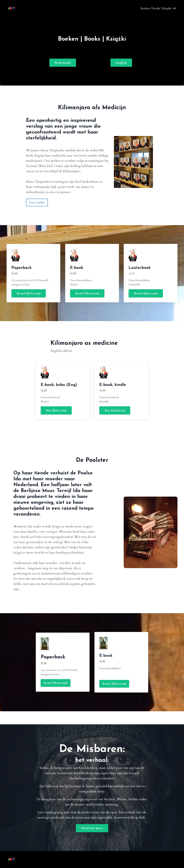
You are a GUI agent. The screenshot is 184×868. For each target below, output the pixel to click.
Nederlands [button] (63, 63)
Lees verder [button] (37, 203)
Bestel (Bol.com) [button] (14, 285)
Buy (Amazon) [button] (117, 418)
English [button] (121, 63)
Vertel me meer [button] (92, 828)
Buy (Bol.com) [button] (43, 402)
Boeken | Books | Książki (158, 8)
